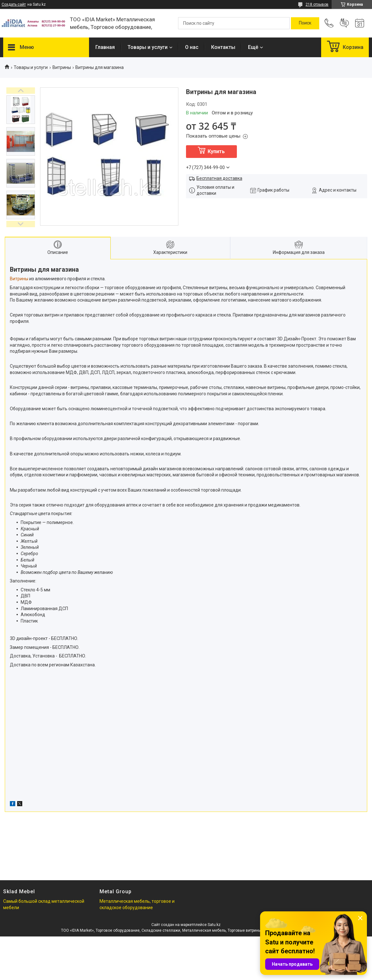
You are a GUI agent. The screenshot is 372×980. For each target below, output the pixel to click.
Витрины (62, 67)
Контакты (223, 47)
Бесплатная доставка (219, 178)
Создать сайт (14, 4)
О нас (192, 47)
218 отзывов (317, 4)
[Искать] (305, 23)
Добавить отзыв (344, 23)
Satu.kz (214, 925)
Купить (216, 151)
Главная (105, 47)
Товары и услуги (148, 47)
